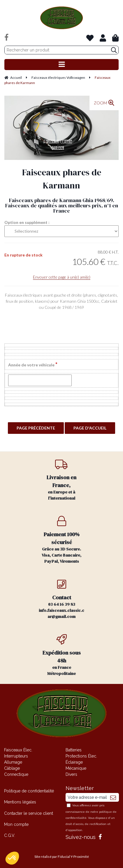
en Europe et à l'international (62, 480)
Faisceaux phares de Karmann (62, 179)
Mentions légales (20, 802)
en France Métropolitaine (62, 655)
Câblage (12, 768)
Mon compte (16, 824)
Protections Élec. (81, 756)
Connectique (16, 774)
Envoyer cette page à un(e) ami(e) (62, 277)
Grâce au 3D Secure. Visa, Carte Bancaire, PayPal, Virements (62, 540)
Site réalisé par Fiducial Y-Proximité (62, 857)
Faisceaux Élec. (18, 750)
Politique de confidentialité (29, 791)
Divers (71, 774)
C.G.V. (10, 835)
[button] (12, 858)
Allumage (13, 762)
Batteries (74, 750)
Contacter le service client (29, 813)
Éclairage (74, 762)
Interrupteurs (16, 756)
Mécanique (76, 768)
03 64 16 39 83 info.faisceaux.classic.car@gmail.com (62, 599)
